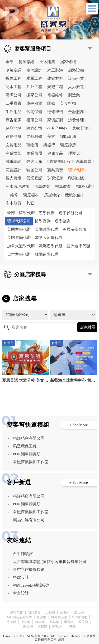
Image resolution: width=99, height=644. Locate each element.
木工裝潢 (55, 70)
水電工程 (34, 78)
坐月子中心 (57, 128)
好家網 (42, 627)
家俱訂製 (55, 120)
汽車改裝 (42, 187)
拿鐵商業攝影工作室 (31, 462)
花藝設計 (13, 170)
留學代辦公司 (19, 221)
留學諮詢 (43, 221)
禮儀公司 (34, 120)
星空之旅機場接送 (29, 570)
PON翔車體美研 (27, 454)
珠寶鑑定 (55, 178)
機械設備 (73, 195)
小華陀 (71, 627)
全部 (10, 62)
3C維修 (12, 195)
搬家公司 (34, 95)
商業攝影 (13, 153)
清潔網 (11, 622)
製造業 (74, 95)
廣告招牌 (13, 120)
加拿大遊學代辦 (21, 246)
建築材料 (55, 78)
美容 (51, 137)
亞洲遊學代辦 (78, 246)
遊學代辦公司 (70, 213)
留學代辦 (76, 170)
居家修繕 (68, 62)
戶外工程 (34, 87)
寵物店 (32, 145)
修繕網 (41, 617)
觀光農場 (13, 178)
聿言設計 (21, 593)
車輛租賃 (34, 103)
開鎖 (51, 103)
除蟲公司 (34, 128)
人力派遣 (76, 87)
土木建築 (47, 62)
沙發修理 (76, 120)
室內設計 (34, 70)
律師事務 (68, 137)
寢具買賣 (55, 170)
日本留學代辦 (19, 254)
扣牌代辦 (84, 187)
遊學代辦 (47, 213)
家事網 (65, 612)
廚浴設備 (76, 70)
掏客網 (57, 627)
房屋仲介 (52, 195)
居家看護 (80, 128)
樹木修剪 (13, 203)
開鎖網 (28, 627)
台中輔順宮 (23, 554)
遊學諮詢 (63, 221)
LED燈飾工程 (59, 162)
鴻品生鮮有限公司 (29, 520)
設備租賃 (76, 78)
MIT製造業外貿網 (19, 617)
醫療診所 (68, 145)
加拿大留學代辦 (49, 238)
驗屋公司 (34, 170)
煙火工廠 (34, 162)
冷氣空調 (13, 70)
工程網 (50, 612)
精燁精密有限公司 (29, 438)
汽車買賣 (84, 162)
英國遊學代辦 (19, 238)
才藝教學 (34, 137)
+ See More (78, 425)
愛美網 (83, 622)
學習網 (69, 622)
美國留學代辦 (19, 229)
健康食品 (55, 153)
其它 (30, 203)
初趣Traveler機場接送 (31, 585)
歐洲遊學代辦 (51, 246)
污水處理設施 (17, 187)
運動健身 (13, 137)
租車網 (40, 622)
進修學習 (55, 112)
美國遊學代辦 (47, 229)
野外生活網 (59, 617)
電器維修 (55, 95)
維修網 (54, 622)
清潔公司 (13, 95)
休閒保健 (34, 112)
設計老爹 (34, 612)
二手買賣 (13, 103)
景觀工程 (55, 87)
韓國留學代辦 (47, 254)
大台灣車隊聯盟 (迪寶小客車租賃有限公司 (50, 562)
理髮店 (74, 153)
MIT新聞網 (79, 617)
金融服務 (76, 112)
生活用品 (13, 112)
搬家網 (25, 622)
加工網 (79, 612)
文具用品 (13, 145)
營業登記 (34, 178)
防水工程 (13, 87)
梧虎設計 (21, 577)
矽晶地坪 (13, 128)
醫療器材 (31, 195)
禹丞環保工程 (25, 446)
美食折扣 (68, 103)
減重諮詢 (13, 162)
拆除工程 (13, 78)
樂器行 (49, 145)
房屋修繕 (26, 62)
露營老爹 (17, 612)
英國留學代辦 (74, 229)
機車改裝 (63, 187)
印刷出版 (76, 178)
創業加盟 (34, 153)
